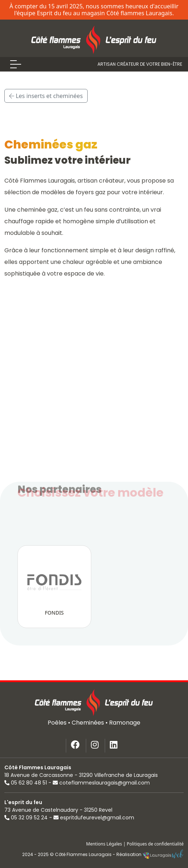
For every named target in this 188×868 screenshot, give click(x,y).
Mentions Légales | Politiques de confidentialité (135, 844)
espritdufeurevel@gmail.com (94, 818)
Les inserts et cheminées (46, 96)
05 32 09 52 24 (26, 818)
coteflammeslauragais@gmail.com (101, 783)
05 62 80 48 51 (26, 783)
